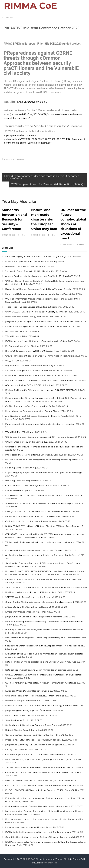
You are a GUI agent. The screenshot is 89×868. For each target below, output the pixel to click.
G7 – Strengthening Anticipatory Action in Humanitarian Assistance (41, 683)
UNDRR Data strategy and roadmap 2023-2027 (30, 442)
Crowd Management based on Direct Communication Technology (40, 356)
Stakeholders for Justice (18, 720)
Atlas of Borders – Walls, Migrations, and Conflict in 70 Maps (36, 276)
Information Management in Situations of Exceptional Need (37, 326)
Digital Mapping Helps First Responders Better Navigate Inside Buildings (44, 473)
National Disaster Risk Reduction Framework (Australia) (34, 780)
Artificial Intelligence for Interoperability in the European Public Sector (42, 555)
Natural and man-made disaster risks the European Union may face (44, 219)
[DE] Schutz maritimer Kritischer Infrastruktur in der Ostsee (36, 341)
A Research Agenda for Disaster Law (24, 266)
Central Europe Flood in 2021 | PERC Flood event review (34, 754)
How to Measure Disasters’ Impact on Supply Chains (33, 411)
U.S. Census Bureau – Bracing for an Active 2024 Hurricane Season (40, 437)
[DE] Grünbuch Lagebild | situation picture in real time (34, 617)
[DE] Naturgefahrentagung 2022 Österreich (28, 710)
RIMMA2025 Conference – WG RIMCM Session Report (33, 351)
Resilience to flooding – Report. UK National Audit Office (35, 592)
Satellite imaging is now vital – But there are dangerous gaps (37, 256)
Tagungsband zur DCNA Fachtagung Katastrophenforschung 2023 (40, 587)
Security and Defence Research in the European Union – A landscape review (45, 646)
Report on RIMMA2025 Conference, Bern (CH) (29, 366)
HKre (22, 235)
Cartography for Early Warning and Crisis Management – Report (39, 785)
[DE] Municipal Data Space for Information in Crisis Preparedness (39, 321)
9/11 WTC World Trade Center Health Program (29, 597)
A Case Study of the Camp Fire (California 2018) (30, 607)
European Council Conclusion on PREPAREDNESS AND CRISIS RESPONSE (44, 495)
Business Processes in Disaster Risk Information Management (38, 806)
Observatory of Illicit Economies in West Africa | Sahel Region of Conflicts (43, 772)
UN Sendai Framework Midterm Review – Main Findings (35, 696)
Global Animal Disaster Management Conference (31, 485)
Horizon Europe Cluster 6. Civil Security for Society (31, 261)
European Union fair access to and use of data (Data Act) (35, 550)
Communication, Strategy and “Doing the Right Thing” (34, 735)
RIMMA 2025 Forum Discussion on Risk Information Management (40, 380)
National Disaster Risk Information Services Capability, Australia (38, 705)
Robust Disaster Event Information (23, 730)
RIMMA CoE (30, 6)
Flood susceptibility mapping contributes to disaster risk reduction (40, 424)
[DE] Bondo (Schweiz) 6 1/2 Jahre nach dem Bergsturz (33, 516)
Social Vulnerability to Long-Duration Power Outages (33, 725)
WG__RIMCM (12, 361)
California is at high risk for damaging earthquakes (32, 521)
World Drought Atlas (16, 336)
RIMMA (21, 159)
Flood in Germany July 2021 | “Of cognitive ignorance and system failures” (44, 759)
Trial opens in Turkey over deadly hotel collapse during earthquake (40, 542)
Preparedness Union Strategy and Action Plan (29, 317)
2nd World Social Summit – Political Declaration (30, 271)
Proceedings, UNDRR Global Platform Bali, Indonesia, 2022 (36, 740)
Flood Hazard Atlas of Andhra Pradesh (25, 715)
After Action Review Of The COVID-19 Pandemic (30, 385)
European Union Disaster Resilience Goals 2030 (30, 691)
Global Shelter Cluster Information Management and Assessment (40, 602)
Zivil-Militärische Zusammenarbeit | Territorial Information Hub (38, 767)
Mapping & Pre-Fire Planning (21, 468)
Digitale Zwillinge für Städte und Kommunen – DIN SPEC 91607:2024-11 (42, 390)
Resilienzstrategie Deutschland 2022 (24, 701)
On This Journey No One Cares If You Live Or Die (30, 406)
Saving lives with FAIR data (19, 750)
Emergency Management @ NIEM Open (27, 612)
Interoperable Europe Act (19, 490)
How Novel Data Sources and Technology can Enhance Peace (37, 294)
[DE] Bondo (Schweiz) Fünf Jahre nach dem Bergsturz (34, 745)
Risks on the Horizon (16, 331)
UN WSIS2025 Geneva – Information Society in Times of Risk (37, 375)
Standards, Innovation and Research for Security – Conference (14, 219)
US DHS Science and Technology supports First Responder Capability (42, 460)
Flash (67, 859)
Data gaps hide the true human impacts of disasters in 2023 (37, 511)
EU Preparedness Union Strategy (22, 346)
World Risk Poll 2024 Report (20, 432)
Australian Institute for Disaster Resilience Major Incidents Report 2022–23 (44, 503)
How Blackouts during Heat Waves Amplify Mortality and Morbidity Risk (43, 638)
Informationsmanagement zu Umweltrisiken (29, 827)
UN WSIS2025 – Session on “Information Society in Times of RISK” (39, 312)
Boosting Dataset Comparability (22, 481)
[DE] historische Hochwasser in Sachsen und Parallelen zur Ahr (38, 832)
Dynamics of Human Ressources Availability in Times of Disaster (39, 289)
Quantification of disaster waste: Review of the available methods (39, 837)
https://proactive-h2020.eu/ (32, 102)
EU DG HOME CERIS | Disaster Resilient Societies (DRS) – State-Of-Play (42, 790)
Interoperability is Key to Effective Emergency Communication (38, 455)
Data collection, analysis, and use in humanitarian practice (36, 670)
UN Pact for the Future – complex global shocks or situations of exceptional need (73, 224)
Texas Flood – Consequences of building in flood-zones (34, 307)
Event (7, 159)
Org (13, 159)
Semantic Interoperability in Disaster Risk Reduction (33, 370)
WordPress (51, 863)
